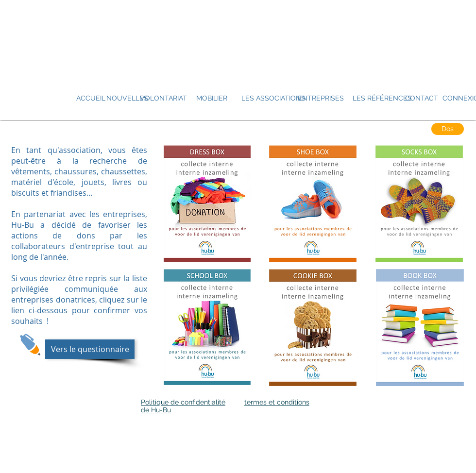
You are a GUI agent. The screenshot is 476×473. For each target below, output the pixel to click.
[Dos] (448, 129)
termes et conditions (277, 402)
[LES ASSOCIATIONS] (273, 99)
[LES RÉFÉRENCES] (382, 99)
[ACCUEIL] (91, 99)
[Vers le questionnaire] (90, 349)
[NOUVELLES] (127, 99)
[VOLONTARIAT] (163, 99)
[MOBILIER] (212, 99)
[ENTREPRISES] (321, 99)
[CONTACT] (422, 99)
